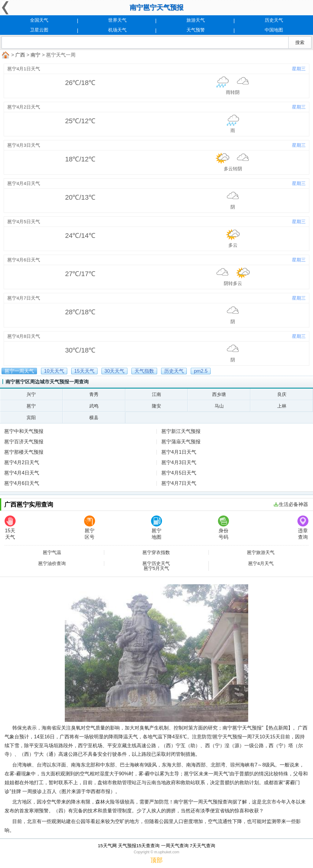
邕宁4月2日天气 (22, 462)
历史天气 (274, 20)
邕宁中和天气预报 (24, 431)
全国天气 (39, 20)
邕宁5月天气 (156, 568)
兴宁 (31, 394)
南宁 (35, 55)
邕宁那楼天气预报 (24, 452)
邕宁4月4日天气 (22, 473)
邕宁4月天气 (261, 563)
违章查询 (303, 528)
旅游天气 (196, 20)
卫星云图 (39, 30)
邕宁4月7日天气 (179, 483)
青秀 (94, 394)
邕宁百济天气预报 (24, 442)
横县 (94, 417)
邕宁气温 (52, 552)
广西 (20, 55)
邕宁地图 (156, 528)
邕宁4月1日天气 (179, 452)
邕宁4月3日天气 (179, 462)
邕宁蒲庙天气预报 (181, 442)
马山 (219, 406)
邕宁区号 (90, 528)
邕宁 (31, 406)
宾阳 (31, 417)
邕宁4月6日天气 (22, 483)
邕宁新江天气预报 (181, 431)
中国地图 (274, 30)
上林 (282, 406)
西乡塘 (219, 394)
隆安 (156, 406)
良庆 (282, 394)
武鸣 (94, 406)
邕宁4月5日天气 (179, 473)
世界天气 (117, 20)
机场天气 (117, 30)
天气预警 (196, 30)
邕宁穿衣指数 (156, 552)
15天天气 (10, 528)
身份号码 (223, 528)
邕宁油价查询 (52, 563)
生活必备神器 (291, 504)
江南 (156, 394)
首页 (5, 55)
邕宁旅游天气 (261, 552)
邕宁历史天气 (156, 563)
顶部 (156, 860)
